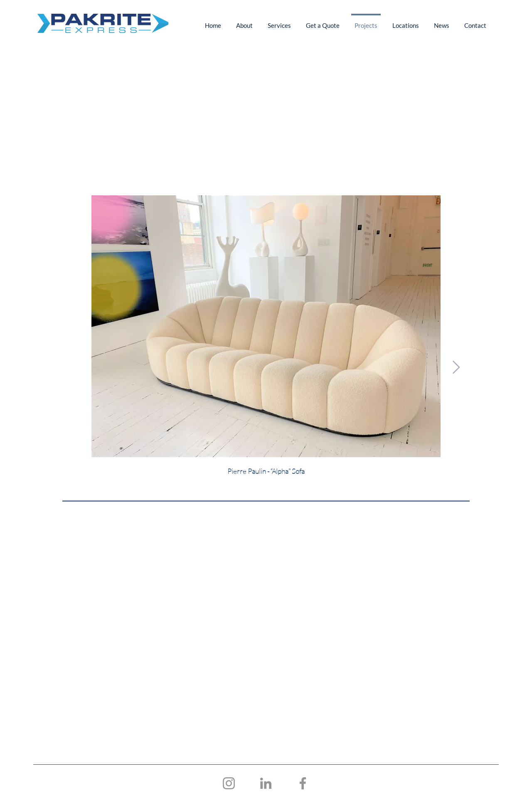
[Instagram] (229, 783)
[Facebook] (303, 783)
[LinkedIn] (266, 783)
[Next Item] (456, 368)
